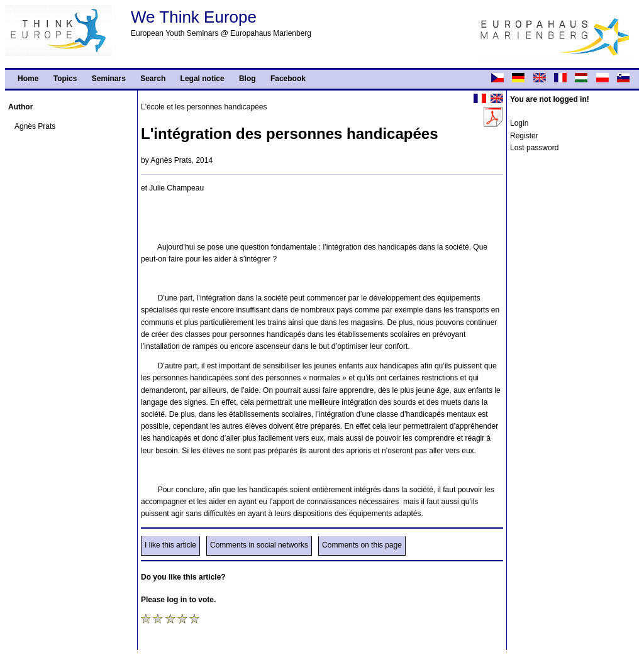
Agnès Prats (35, 126)
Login (519, 123)
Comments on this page (362, 545)
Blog (247, 79)
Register (524, 136)
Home (28, 79)
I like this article (170, 545)
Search (153, 79)
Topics (65, 79)
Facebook (288, 79)
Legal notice (203, 79)
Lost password (534, 148)
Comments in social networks (259, 545)
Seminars (109, 79)
